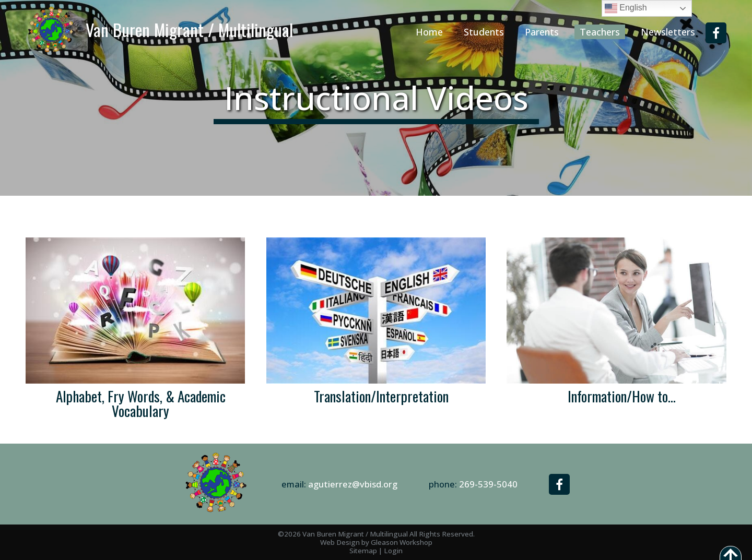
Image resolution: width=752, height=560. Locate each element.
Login (393, 551)
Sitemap (363, 551)
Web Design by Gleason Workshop (376, 542)
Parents (542, 32)
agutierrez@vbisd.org (353, 484)
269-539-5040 (488, 484)
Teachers (600, 32)
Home (429, 32)
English (626, 8)
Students (484, 32)
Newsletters (668, 32)
